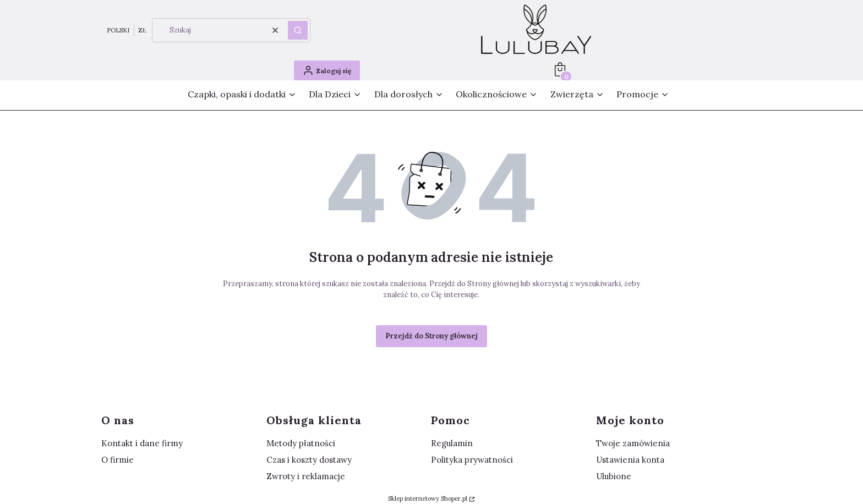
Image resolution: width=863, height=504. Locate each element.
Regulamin (452, 443)
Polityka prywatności (472, 460)
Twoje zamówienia (633, 443)
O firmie (118, 460)
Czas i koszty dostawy (309, 460)
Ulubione (614, 476)
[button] (298, 30)
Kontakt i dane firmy (142, 443)
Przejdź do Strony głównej (431, 336)
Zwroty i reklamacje (306, 476)
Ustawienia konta (630, 460)
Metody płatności (301, 443)
